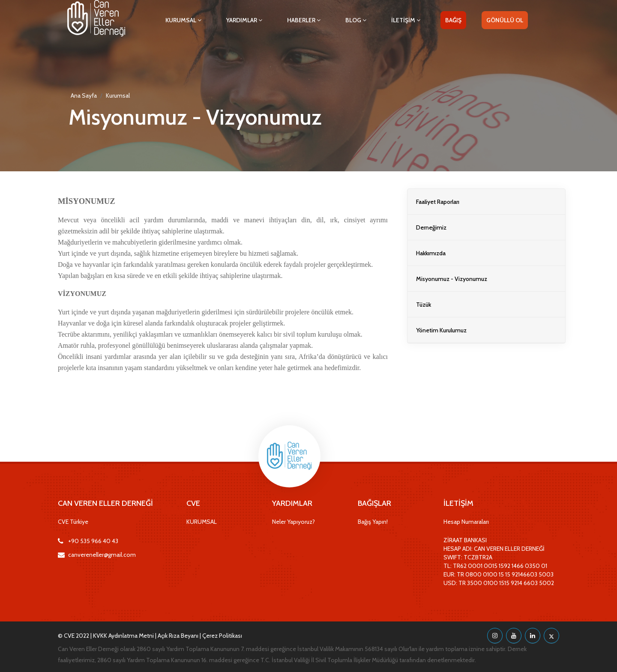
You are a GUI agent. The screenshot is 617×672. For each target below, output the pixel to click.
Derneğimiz (431, 227)
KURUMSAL (183, 20)
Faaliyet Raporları (438, 202)
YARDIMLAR (244, 20)
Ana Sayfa (84, 96)
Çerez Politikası (222, 636)
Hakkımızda (431, 253)
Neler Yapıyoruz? (294, 522)
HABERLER (304, 20)
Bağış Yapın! (373, 522)
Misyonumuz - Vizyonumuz (452, 279)
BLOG (356, 20)
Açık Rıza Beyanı (178, 636)
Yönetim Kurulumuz (441, 330)
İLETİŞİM (406, 20)
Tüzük (424, 305)
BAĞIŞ (453, 20)
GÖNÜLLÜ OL (505, 20)
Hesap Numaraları (466, 522)
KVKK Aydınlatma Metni (123, 636)
